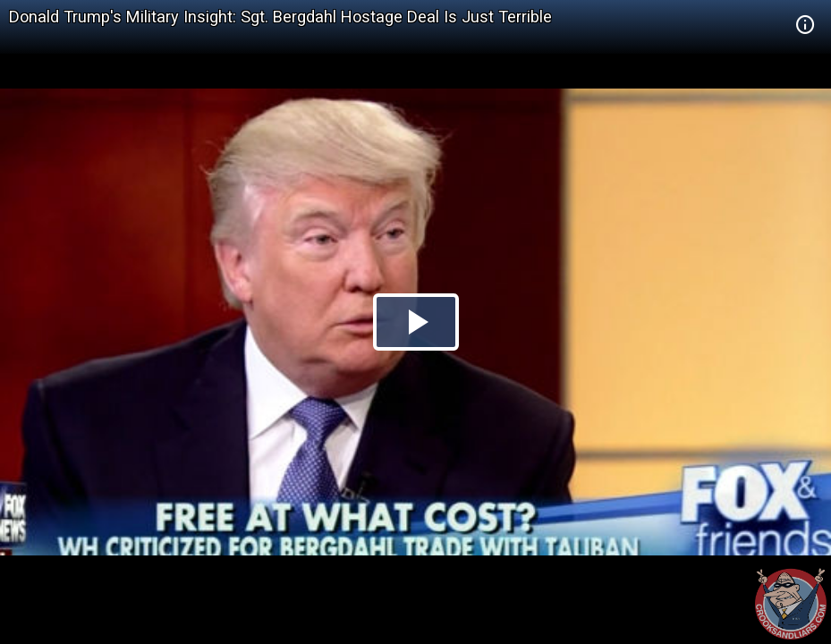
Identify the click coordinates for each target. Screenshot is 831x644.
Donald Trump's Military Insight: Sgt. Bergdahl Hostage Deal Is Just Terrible (280, 17)
